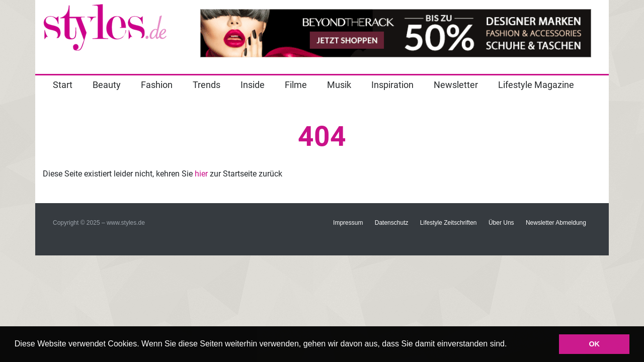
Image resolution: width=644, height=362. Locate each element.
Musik (339, 85)
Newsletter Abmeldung (556, 223)
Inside (253, 85)
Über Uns (501, 223)
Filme (296, 85)
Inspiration (392, 85)
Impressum (348, 223)
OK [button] (594, 344)
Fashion (157, 85)
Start (63, 85)
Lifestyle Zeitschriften (449, 223)
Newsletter (456, 85)
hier (201, 174)
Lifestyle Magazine (536, 85)
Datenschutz (392, 223)
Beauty (107, 85)
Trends (207, 85)
